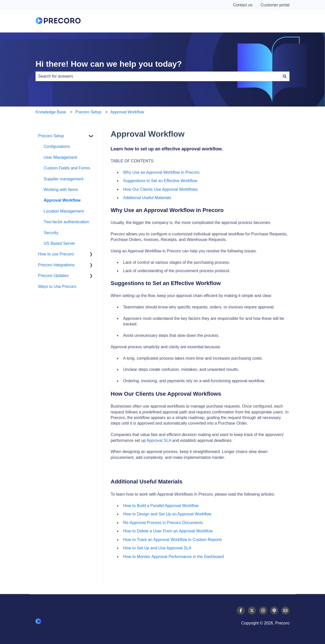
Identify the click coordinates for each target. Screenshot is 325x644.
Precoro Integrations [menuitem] (56, 265)
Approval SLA (159, 440)
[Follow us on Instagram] (263, 611)
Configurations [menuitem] (57, 146)
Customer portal (275, 5)
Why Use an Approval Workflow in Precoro (161, 172)
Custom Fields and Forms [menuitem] (67, 168)
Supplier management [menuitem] (64, 179)
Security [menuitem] (51, 233)
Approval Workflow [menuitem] (62, 200)
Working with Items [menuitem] (61, 190)
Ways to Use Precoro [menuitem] (57, 286)
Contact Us (270, 21)
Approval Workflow (127, 112)
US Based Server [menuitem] (59, 243)
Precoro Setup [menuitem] (51, 136)
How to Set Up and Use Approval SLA (157, 548)
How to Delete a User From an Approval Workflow (168, 531)
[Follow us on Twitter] (252, 611)
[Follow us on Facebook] (241, 611)
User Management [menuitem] (60, 157)
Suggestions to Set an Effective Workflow (160, 181)
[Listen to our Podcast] (274, 611)
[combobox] (158, 76)
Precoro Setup (88, 112)
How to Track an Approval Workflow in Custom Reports (173, 540)
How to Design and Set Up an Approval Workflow (167, 514)
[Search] (285, 76)
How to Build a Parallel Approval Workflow (161, 506)
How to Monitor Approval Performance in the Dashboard (174, 557)
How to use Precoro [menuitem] (56, 254)
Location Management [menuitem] (64, 211)
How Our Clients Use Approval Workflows (160, 189)
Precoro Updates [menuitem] (53, 276)
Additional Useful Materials (147, 198)
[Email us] (285, 611)
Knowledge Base (51, 112)
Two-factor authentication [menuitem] (66, 222)
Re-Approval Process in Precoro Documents (163, 523)
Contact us (243, 5)
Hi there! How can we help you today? (109, 64)
